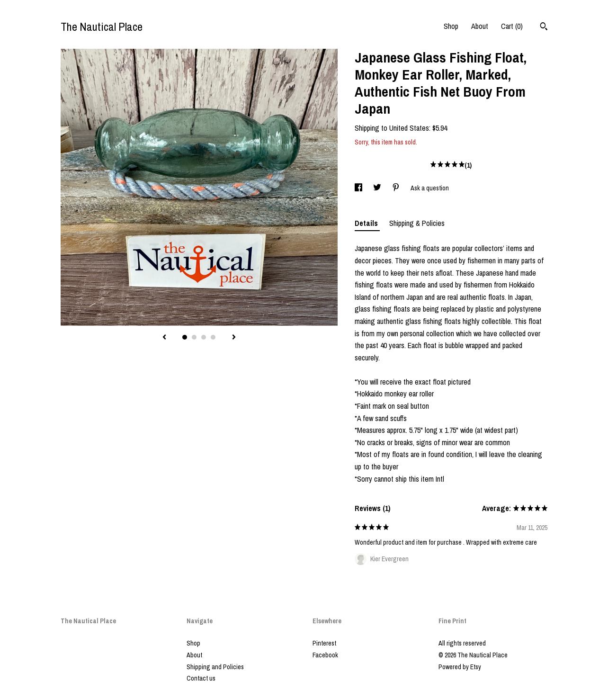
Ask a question (430, 188)
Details (367, 223)
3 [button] (204, 337)
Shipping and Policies (215, 667)
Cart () (512, 26)
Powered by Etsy (460, 667)
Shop (451, 26)
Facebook (325, 655)
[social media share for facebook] (359, 188)
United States (409, 128)
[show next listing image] (234, 338)
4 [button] (213, 337)
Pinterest (324, 643)
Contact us (201, 678)
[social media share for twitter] (378, 188)
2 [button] (194, 337)
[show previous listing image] (164, 338)
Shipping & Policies (417, 223)
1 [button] (185, 337)
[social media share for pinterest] (397, 188)
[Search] (544, 27)
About (480, 26)
